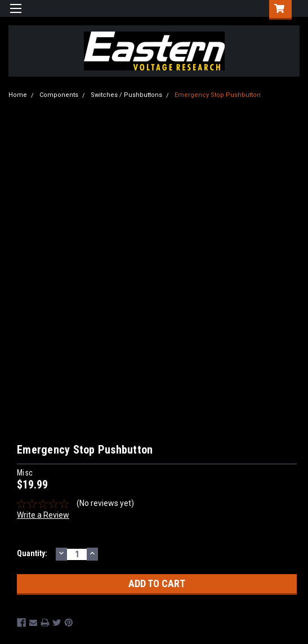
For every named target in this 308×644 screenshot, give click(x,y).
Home (18, 95)
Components (59, 95)
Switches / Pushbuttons (126, 95)
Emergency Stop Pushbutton (218, 95)
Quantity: (32, 553)
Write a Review (43, 515)
